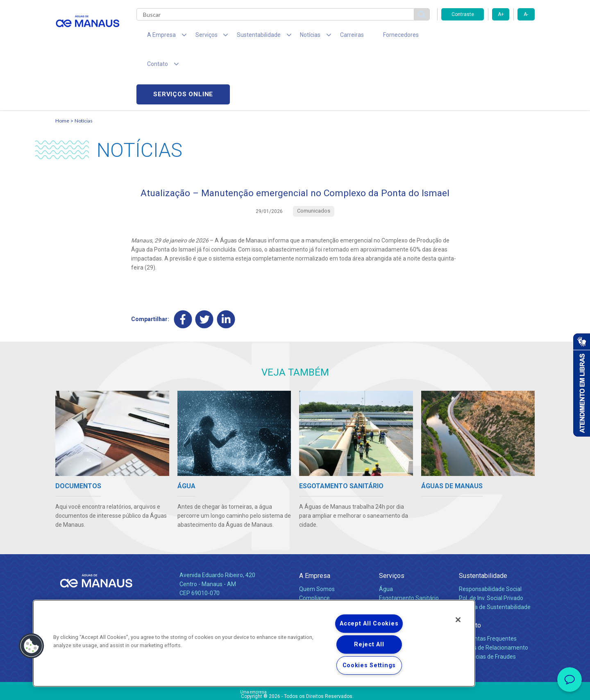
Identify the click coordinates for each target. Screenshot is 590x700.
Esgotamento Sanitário (409, 555)
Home (62, 64)
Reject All (369, 644)
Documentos (396, 573)
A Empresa (315, 532)
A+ (501, 14)
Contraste (463, 14)
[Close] (458, 620)
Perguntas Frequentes (488, 595)
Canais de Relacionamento (494, 604)
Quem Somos (317, 546)
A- (526, 14)
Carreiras (327, 37)
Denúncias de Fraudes (487, 613)
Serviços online (488, 37)
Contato (470, 582)
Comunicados (317, 586)
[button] (32, 646)
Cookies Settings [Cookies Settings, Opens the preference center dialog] (369, 665)
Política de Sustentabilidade (495, 564)
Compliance (314, 555)
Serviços (392, 532)
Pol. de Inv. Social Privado (491, 555)
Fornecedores (371, 37)
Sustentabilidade (483, 532)
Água (386, 546)
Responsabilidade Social (490, 546)
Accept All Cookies (369, 624)
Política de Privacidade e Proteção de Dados (295, 688)
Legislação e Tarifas (405, 564)
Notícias (84, 64)
